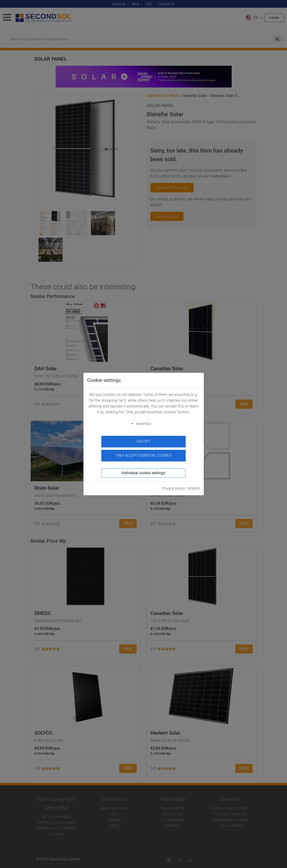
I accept (143, 441)
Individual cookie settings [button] (143, 471)
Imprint (194, 487)
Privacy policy (173, 487)
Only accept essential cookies (143, 454)
